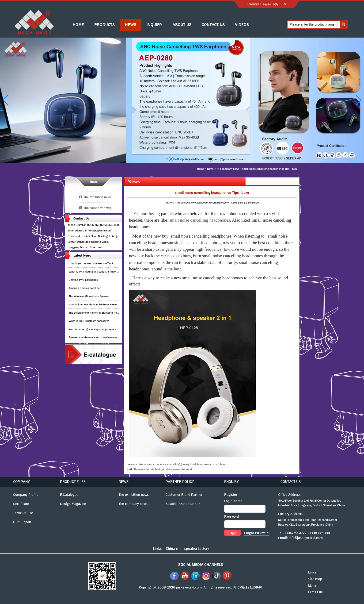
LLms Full (315, 592)
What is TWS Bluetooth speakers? (89, 321)
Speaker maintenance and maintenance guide (96, 337)
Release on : (225, 203)
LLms (312, 585)
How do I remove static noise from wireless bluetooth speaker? (105, 304)
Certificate (21, 504)
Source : (186, 203)
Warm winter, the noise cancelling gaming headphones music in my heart (183, 464)
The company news (228, 169)
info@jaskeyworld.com (306, 538)
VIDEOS (242, 25)
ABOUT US (182, 25)
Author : (170, 203)
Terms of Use (23, 513)
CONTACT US (213, 25)
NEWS (131, 25)
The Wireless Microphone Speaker (89, 296)
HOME (78, 25)
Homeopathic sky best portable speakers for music (164, 469)
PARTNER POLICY (180, 482)
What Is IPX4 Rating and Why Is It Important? (96, 272)
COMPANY (21, 482)
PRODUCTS (104, 25)
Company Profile (26, 495)
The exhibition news (97, 197)
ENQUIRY (231, 482)
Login (232, 533)
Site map (315, 579)
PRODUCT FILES (73, 482)
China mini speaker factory (187, 548)
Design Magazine (73, 504)
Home (201, 169)
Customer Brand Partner (184, 495)
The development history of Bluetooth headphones (99, 313)
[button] (167, 159)
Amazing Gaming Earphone (85, 288)
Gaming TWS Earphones (83, 280)
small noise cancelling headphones (200, 220)
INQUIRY (154, 25)
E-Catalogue (69, 495)
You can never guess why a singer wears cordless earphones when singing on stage (118, 329)
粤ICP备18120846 (248, 587)
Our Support (22, 522)
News (210, 169)
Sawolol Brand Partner (183, 504)
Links (312, 572)
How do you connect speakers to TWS (91, 263)
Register (231, 495)
